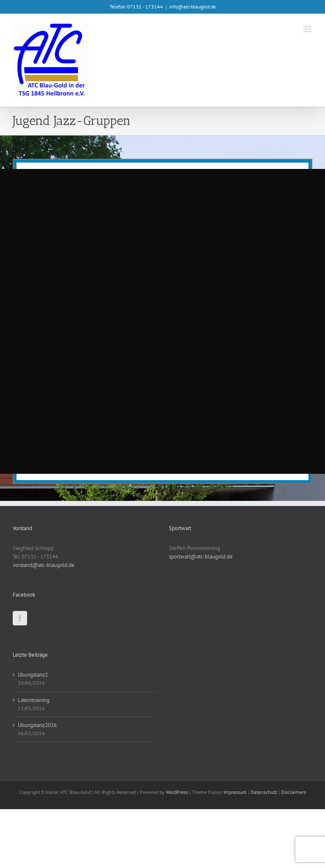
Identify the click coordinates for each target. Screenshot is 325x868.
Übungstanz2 (33, 675)
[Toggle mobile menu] (308, 29)
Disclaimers (293, 792)
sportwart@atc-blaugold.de (201, 557)
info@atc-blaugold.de (193, 7)
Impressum (235, 792)
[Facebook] (20, 618)
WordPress (177, 792)
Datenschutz (264, 792)
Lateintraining (34, 700)
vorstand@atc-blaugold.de (44, 565)
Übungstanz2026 (37, 725)
